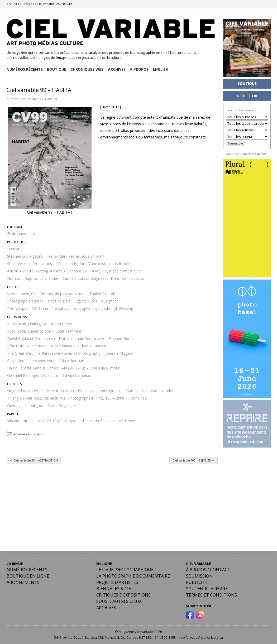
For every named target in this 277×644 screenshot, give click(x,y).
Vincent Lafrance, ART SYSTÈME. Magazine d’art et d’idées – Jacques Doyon (72, 419)
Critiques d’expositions (123, 594)
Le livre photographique (125, 568)
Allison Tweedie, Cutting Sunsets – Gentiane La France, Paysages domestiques (74, 270)
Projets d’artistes (117, 581)
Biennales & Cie (114, 587)
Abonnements (23, 581)
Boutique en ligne (28, 575)
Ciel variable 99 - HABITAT (39, 97)
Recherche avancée (255, 154)
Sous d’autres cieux (119, 600)
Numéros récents (27, 568)
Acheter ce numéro (28, 433)
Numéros (27, 4)
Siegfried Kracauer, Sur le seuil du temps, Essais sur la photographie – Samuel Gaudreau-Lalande (90, 389)
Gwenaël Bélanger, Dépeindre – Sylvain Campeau (49, 374)
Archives (106, 606)
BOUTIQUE (57, 69)
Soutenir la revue (207, 587)
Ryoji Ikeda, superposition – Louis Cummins (44, 330)
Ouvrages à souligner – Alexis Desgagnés (42, 404)
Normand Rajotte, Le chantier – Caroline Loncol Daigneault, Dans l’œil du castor (76, 277)
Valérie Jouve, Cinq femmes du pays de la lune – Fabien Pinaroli (61, 292)
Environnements (21, 232)
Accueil (12, 4)
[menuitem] (162, 69)
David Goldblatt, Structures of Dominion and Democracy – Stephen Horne (70, 337)
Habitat (13, 247)
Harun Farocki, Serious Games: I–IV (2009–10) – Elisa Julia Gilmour (63, 367)
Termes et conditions (211, 594)
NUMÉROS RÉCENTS (25, 69)
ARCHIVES (118, 69)
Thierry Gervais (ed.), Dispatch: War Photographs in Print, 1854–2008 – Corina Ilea (77, 397)
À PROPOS (140, 69)
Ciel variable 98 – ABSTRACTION (34, 459)
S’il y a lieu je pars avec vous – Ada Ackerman (46, 359)
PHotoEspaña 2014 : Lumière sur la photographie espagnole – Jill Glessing (70, 307)
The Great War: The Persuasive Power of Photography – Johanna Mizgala (70, 352)
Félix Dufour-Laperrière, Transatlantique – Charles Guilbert (57, 345)
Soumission (199, 575)
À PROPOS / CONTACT (208, 568)
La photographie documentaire (133, 575)
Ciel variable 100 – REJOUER (194, 459)
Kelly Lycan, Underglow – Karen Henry (40, 322)
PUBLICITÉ (197, 581)
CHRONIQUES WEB (88, 69)
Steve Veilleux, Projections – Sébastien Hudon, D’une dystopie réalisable (68, 262)
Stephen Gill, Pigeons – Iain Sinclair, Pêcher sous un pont (55, 255)
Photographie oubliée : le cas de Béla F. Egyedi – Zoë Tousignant (63, 300)
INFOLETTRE (247, 96)
